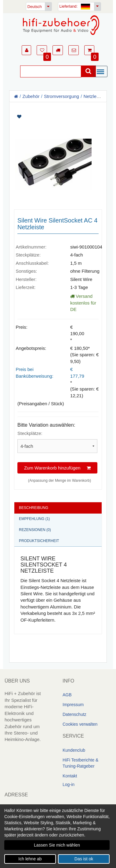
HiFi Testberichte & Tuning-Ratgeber (80, 763)
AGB (67, 695)
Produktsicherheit (39, 541)
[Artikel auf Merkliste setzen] (58, 117)
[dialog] (58, 836)
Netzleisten (95, 96)
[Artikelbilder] (58, 153)
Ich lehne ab (30, 859)
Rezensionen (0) (35, 530)
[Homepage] (61, 25)
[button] (26, 50)
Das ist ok (84, 859)
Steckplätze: (30, 433)
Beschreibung (34, 508)
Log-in (69, 784)
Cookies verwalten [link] (80, 724)
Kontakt (70, 776)
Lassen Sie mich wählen (57, 845)
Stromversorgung (62, 96)
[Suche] (51, 71)
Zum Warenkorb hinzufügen (57, 468)
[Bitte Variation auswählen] (57, 446)
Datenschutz (74, 714)
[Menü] (102, 72)
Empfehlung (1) (34, 519)
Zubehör (31, 96)
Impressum (73, 705)
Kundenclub (74, 750)
